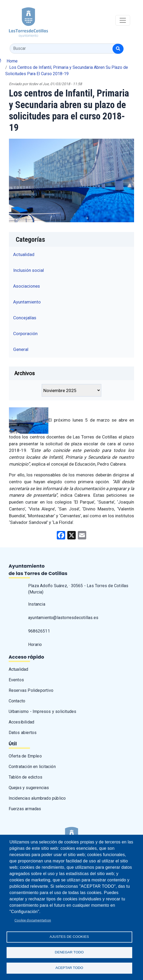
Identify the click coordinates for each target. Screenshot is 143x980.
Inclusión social (29, 270)
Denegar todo (69, 952)
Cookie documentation (33, 920)
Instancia (37, 604)
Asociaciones (27, 286)
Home (12, 61)
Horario (35, 645)
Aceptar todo (69, 968)
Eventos (16, 680)
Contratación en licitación (32, 767)
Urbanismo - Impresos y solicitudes (43, 711)
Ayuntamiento (27, 302)
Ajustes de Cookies (69, 937)
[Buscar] (118, 49)
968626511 (39, 631)
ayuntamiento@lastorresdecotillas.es (63, 618)
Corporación (25, 334)
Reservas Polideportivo (31, 690)
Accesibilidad (22, 722)
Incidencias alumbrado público (37, 798)
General (21, 349)
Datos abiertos (23, 733)
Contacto (17, 701)
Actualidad (24, 254)
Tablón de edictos (25, 777)
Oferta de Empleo (25, 756)
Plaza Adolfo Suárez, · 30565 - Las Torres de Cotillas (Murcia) (78, 589)
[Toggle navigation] (123, 20)
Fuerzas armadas (25, 809)
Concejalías (25, 318)
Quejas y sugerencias (29, 788)
